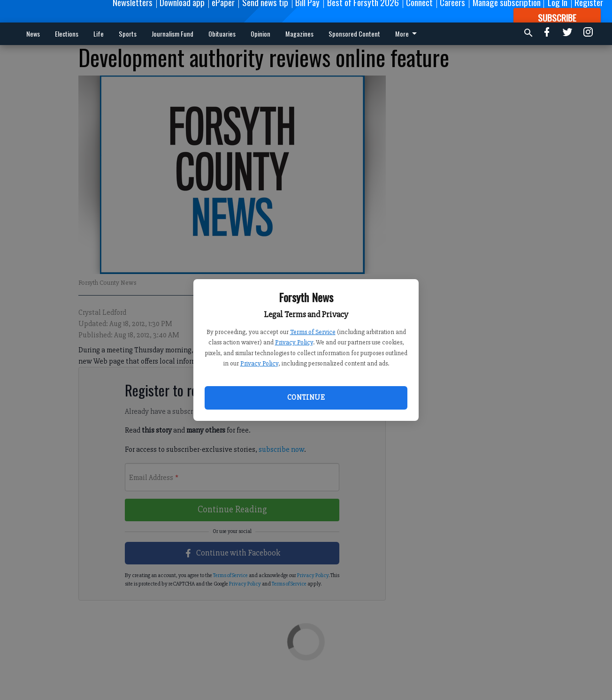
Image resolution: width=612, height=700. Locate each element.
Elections (67, 34)
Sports (128, 34)
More (408, 34)
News (33, 34)
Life (99, 34)
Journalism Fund (172, 34)
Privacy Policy (294, 342)
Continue (306, 397)
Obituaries (222, 34)
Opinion (260, 34)
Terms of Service (313, 332)
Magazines (299, 34)
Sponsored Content (354, 34)
